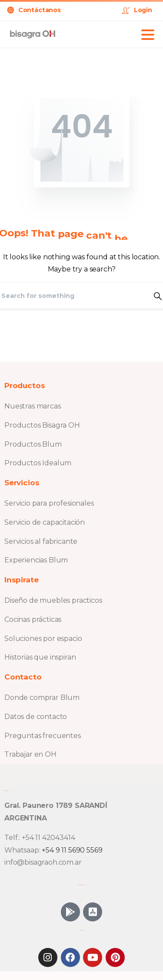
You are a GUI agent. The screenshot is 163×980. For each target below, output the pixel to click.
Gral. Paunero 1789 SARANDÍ (56, 805)
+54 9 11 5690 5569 (72, 850)
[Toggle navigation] (148, 35)
